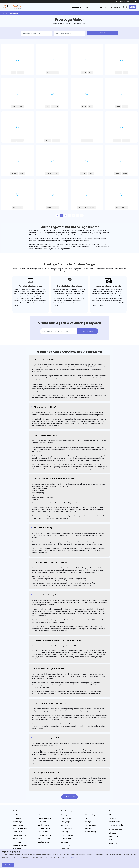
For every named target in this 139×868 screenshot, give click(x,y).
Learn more (74, 857)
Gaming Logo (66, 842)
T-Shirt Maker (18, 832)
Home (5, 13)
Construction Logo (68, 828)
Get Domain (17, 842)
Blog (111, 815)
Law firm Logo (66, 818)
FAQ (111, 840)
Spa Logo (88, 828)
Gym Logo (65, 825)
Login (132, 7)
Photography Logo (91, 818)
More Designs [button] (115, 7)
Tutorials (112, 818)
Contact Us (113, 843)
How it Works (114, 837)
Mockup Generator (19, 835)
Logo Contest (17, 818)
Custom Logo (88, 7)
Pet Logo (88, 822)
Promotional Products (46, 835)
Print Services (43, 832)
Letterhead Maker (44, 828)
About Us (113, 833)
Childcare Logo (66, 839)
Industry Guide (115, 822)
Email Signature (43, 842)
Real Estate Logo (91, 832)
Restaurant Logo (67, 835)
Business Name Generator (22, 845)
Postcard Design (44, 839)
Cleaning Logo (66, 815)
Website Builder (18, 825)
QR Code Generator (20, 828)
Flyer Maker (42, 822)
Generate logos (88, 331)
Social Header (17, 839)
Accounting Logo (91, 825)
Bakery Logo (65, 822)
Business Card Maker (45, 818)
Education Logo (90, 815)
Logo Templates (14, 13)
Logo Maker (77, 7)
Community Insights (116, 825)
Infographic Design (45, 815)
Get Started (103, 33)
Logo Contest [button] (101, 7)
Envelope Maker (44, 825)
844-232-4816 (131, 1)
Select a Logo (70, 797)
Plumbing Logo (66, 832)
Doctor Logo (65, 845)
